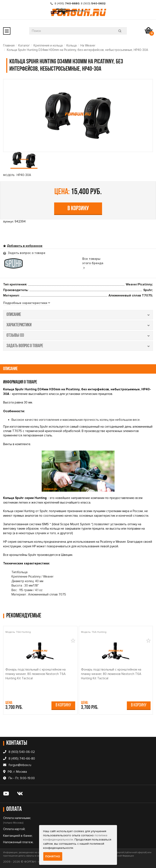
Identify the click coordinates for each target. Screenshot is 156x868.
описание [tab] (78, 315)
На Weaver (88, 45)
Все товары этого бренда (93, 263)
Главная (9, 45)
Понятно (53, 856)
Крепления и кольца (48, 45)
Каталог (24, 45)
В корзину (78, 209)
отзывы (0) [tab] (78, 336)
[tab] (27, 303)
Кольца (72, 45)
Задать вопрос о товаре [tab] (26, 253)
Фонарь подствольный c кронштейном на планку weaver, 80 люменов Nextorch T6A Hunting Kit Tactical (36, 674)
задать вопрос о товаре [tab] (78, 346)
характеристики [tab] (78, 325)
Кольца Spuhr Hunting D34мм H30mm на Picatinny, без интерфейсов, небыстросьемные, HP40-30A (77, 50)
